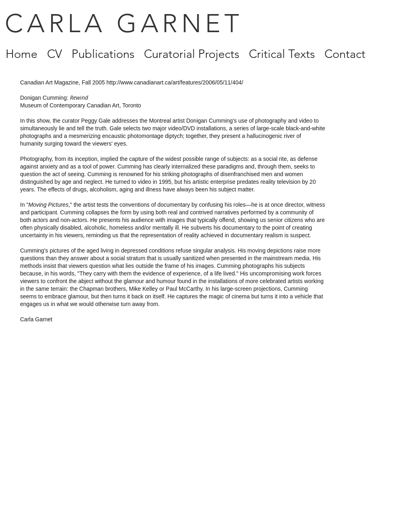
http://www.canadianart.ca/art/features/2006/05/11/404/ (175, 82)
